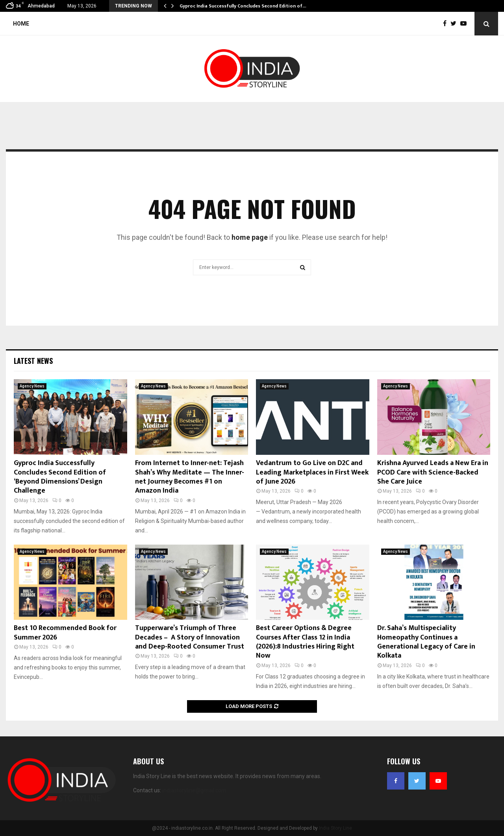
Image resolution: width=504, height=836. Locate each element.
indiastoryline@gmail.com (194, 790)
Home (21, 24)
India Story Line (335, 828)
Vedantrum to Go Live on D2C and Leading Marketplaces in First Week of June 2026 (312, 472)
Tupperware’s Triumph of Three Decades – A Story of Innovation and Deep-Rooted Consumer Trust (190, 637)
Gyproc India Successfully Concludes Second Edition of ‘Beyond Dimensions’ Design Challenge (60, 477)
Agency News (32, 386)
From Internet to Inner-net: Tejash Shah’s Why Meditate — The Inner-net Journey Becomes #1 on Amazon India (190, 477)
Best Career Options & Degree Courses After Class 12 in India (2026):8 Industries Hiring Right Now (305, 642)
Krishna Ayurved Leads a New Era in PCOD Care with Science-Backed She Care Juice (433, 472)
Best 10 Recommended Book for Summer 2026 (65, 633)
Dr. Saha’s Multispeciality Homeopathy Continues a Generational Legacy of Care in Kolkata (426, 642)
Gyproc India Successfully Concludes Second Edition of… (243, 6)
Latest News (33, 361)
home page (250, 237)
